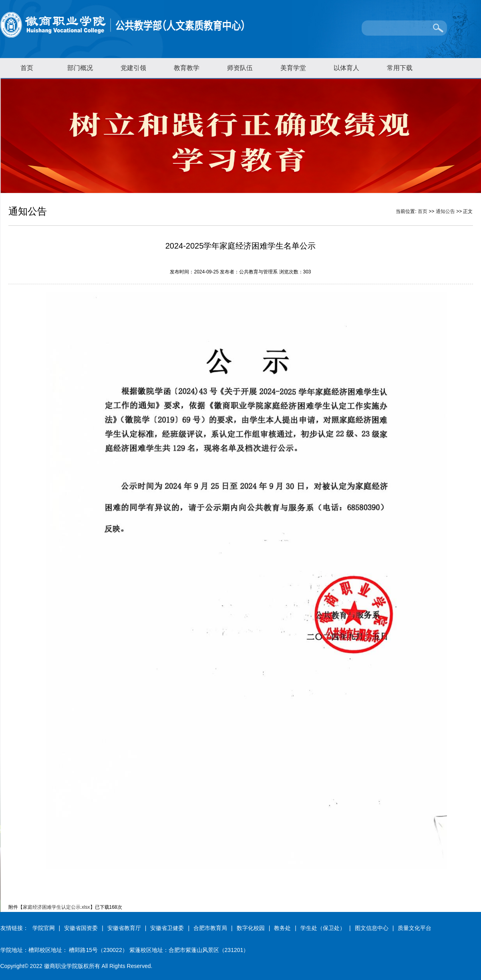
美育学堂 (293, 68)
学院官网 (44, 928)
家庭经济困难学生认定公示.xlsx (56, 907)
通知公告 (445, 211)
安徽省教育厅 (124, 928)
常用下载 (400, 68)
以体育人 (346, 68)
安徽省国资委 (81, 928)
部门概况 (80, 68)
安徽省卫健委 (167, 928)
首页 (27, 68)
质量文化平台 (415, 928)
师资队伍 (240, 68)
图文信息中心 (372, 928)
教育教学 (187, 68)
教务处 (282, 928)
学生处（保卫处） (323, 928)
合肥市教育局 (210, 928)
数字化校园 (251, 928)
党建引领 (133, 68)
